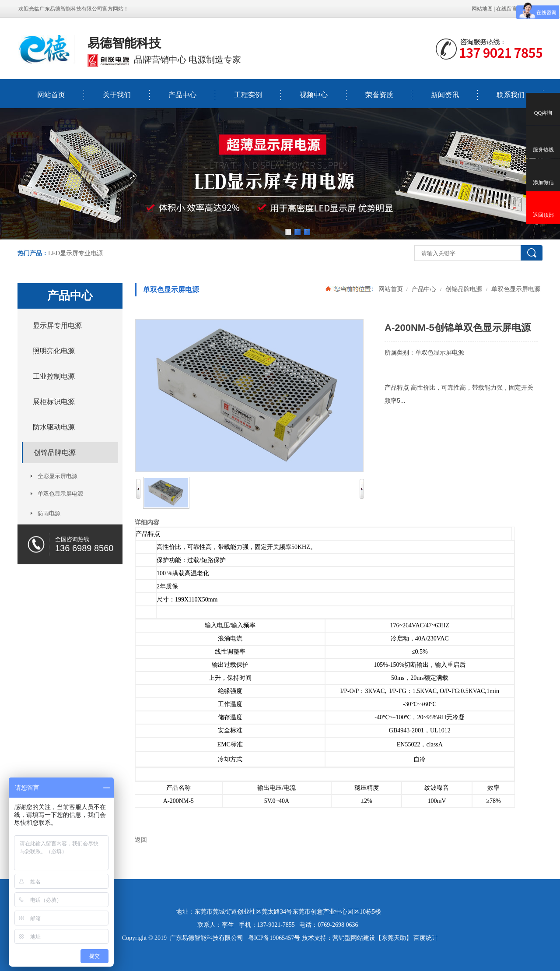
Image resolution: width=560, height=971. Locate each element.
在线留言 (507, 9)
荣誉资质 (379, 95)
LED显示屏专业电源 (75, 253)
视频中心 (314, 95)
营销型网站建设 (354, 938)
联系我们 (511, 95)
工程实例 (248, 95)
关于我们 (117, 95)
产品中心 (182, 95)
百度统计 (426, 938)
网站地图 (482, 9)
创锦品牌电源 (464, 289)
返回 (141, 840)
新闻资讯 (445, 95)
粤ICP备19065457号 (274, 938)
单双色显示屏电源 (515, 289)
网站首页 (51, 95)
